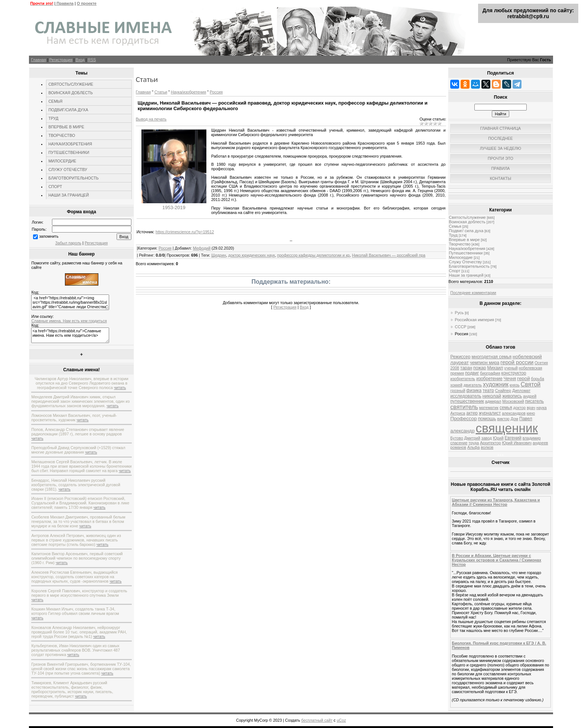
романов (458, 447)
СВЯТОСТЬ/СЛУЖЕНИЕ (71, 84)
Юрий (498, 438)
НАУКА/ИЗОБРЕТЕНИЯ (70, 144)
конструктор (514, 373)
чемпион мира (485, 363)
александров (514, 413)
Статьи (161, 92)
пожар (480, 368)
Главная (38, 60)
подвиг (472, 373)
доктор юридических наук (252, 255)
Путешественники (466, 253)
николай (492, 396)
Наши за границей (466, 275)
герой (523, 378)
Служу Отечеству (465, 262)
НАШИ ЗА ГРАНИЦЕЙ (68, 195)
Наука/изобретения (188, 92)
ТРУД (53, 118)
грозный (458, 391)
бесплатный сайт (317, 720)
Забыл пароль (68, 243)
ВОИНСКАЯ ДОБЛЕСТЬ (71, 93)
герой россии (517, 362)
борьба (538, 379)
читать (120, 388)
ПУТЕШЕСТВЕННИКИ (69, 152)
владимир (532, 438)
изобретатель (463, 379)
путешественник (467, 401)
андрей (530, 396)
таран (466, 368)
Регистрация (61, 60)
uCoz (341, 720)
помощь (487, 419)
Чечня (510, 379)
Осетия (541, 363)
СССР (460, 327)
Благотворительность (469, 266)
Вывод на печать (151, 119)
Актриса (458, 413)
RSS (92, 60)
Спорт (455, 271)
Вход (80, 60)
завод (487, 438)
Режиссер (460, 357)
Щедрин (219, 255)
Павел (526, 419)
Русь (459, 313)
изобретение (489, 379)
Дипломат (521, 391)
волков (487, 447)
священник (507, 428)
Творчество (460, 244)
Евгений (513, 438)
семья (506, 408)
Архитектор (490, 443)
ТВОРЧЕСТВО (62, 135)
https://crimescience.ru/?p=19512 (185, 232)
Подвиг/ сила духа (466, 231)
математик (489, 408)
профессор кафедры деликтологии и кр (314, 255)
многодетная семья (491, 357)
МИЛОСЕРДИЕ (62, 161)
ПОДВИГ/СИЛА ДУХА (68, 110)
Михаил (495, 368)
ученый (511, 368)
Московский (513, 401)
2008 (455, 368)
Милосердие (461, 257)
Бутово (457, 438)
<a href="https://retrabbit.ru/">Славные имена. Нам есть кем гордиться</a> (70, 335)
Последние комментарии (473, 293)
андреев (540, 443)
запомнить (49, 236)
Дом (514, 419)
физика (474, 391)
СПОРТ (55, 187)
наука (542, 408)
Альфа (474, 447)
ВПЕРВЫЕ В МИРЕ (66, 127)
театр (488, 391)
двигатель (473, 385)
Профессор (463, 419)
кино (531, 413)
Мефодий (202, 248)
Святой (531, 384)
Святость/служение (467, 217)
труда (474, 443)
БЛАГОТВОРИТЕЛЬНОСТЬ (73, 178)
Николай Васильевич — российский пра (389, 255)
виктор (503, 419)
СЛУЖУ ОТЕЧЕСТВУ (68, 169)
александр (462, 431)
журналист (490, 413)
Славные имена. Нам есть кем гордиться (69, 321)
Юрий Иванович (517, 443)
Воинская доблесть (467, 222)
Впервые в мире (464, 240)
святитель (464, 407)
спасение (459, 443)
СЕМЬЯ (55, 101)
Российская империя (474, 320)
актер (472, 413)
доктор (520, 408)
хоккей (456, 385)
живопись (512, 396)
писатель (535, 401)
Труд (453, 235)
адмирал (493, 401)
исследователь (466, 396)
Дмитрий (472, 438)
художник (496, 384)
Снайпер (503, 391)
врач (531, 408)
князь (515, 385)
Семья (455, 226)
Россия (216, 92)
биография (490, 373)
